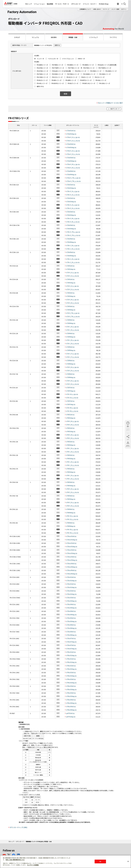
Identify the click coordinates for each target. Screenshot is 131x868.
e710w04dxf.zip (71, 171)
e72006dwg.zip (71, 364)
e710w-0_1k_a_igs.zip (73, 137)
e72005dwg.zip (71, 350)
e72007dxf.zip (70, 388)
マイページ (106, 9)
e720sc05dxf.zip (71, 618)
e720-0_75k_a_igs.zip (73, 313)
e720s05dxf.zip (71, 252)
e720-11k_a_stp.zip (72, 398)
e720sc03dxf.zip (71, 598)
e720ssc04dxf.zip (71, 564)
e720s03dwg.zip (71, 229)
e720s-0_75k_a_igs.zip (73, 232)
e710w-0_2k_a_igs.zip (73, 151)
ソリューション (39, 4)
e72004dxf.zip (70, 320)
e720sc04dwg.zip (71, 608)
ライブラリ (113, 37)
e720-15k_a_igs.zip (72, 408)
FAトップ (28, 4)
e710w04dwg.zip (71, 174)
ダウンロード (76, 4)
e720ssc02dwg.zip (72, 553)
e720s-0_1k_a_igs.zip (73, 191)
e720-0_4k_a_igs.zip (72, 300)
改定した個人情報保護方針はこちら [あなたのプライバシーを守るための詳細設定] (15, 860)
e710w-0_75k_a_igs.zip (73, 178)
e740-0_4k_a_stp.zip (73, 425)
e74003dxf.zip (70, 482)
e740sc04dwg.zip (71, 703)
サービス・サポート (62, 4)
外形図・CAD (73, 37)
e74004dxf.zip (70, 509)
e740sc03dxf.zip (71, 686)
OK (100, 861)
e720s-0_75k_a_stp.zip (73, 235)
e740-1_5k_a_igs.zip (72, 448)
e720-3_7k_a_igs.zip (72, 354)
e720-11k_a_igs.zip (72, 394)
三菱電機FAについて (85, 9)
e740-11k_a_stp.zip (72, 519)
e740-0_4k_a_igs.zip (72, 421)
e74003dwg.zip (71, 486)
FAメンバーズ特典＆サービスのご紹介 (110, 103)
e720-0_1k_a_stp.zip (73, 276)
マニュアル (35, 37)
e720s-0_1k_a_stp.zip (73, 195)
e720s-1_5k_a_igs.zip (73, 245)
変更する (57, 45)
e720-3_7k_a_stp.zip (73, 357)
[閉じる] (128, 861)
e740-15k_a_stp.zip (72, 533)
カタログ (17, 37)
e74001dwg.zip (71, 418)
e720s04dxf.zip (71, 239)
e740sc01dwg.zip (71, 655)
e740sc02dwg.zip (71, 669)
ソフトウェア (93, 37)
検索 (65, 94)
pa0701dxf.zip (70, 713)
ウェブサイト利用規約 (33, 865)
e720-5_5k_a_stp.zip (73, 371)
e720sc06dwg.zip (71, 628)
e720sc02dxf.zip (71, 591)
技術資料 (54, 37)
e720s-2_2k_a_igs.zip (73, 259)
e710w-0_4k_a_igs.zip (73, 164)
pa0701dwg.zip (71, 717)
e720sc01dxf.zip (71, 577)
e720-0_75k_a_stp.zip (73, 316)
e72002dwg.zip (71, 296)
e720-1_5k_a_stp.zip (73, 330)
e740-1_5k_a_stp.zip (73, 452)
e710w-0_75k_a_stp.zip (73, 181)
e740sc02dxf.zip (71, 666)
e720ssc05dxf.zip (71, 570)
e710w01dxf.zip (71, 131)
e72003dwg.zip (71, 310)
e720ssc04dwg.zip (72, 567)
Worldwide (118, 4)
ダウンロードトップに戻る (19, 827)
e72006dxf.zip (70, 360)
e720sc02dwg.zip (71, 594)
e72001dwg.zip (71, 269)
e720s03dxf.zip (71, 225)
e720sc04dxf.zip (71, 604)
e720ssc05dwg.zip (72, 574)
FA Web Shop (104, 4)
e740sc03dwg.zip (71, 689)
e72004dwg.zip (71, 323)
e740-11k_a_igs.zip (72, 516)
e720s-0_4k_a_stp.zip (73, 222)
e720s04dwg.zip (71, 242)
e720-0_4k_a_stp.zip (73, 303)
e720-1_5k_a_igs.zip (72, 327)
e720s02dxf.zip (71, 212)
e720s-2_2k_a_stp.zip (73, 262)
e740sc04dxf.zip (71, 700)
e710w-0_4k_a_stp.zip (73, 168)
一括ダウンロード (115, 109)
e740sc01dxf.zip (71, 652)
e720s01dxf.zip (71, 185)
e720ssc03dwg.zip (72, 560)
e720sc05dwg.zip (71, 621)
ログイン (124, 9)
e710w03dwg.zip (71, 161)
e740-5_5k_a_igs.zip (72, 489)
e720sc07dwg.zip (71, 642)
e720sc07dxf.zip (71, 638)
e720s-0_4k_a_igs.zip (73, 218)
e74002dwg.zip (71, 445)
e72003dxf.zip (70, 306)
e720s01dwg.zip (71, 188)
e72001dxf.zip (70, 266)
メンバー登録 (115, 9)
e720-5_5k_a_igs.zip (72, 367)
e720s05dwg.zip (71, 256)
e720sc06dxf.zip (71, 625)
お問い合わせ (97, 9)
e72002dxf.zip (70, 293)
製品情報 (50, 4)
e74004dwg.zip (71, 513)
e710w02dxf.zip (71, 144)
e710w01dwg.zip (71, 134)
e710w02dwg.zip (71, 147)
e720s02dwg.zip (71, 215)
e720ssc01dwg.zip (72, 540)
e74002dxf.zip (70, 442)
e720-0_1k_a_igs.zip (72, 273)
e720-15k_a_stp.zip (72, 411)
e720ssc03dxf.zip (71, 557)
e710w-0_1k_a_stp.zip (73, 141)
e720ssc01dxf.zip (71, 536)
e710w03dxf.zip (71, 158)
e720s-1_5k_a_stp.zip (73, 249)
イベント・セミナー (90, 4)
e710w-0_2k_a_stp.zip (73, 154)
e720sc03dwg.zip (71, 601)
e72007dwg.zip (71, 391)
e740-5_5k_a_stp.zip (73, 492)
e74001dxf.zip (70, 415)
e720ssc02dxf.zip (71, 550)
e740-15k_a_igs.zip (72, 529)
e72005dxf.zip (70, 347)
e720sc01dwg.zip (71, 581)
